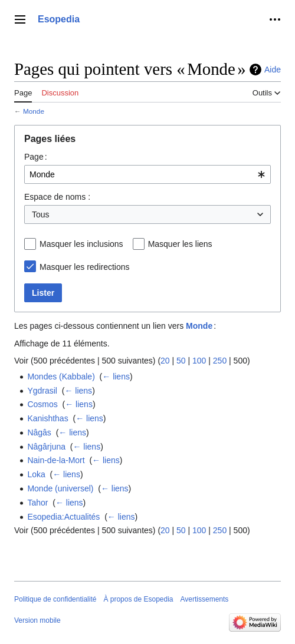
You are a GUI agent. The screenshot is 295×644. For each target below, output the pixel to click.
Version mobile (37, 620)
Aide (273, 70)
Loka (36, 474)
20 (165, 361)
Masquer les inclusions (81, 244)
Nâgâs (39, 432)
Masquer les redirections (85, 267)
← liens (116, 377)
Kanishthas (47, 418)
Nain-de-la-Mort (56, 460)
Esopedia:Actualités (63, 517)
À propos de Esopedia (138, 599)
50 (181, 361)
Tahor (37, 503)
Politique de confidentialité (55, 599)
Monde (34, 111)
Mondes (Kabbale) (61, 377)
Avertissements (205, 599)
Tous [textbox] (41, 214)
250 (220, 361)
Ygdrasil (42, 391)
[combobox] (147, 174)
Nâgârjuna (46, 447)
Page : (36, 157)
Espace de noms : (57, 197)
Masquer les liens (180, 244)
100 (199, 361)
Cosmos (42, 404)
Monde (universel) (60, 488)
